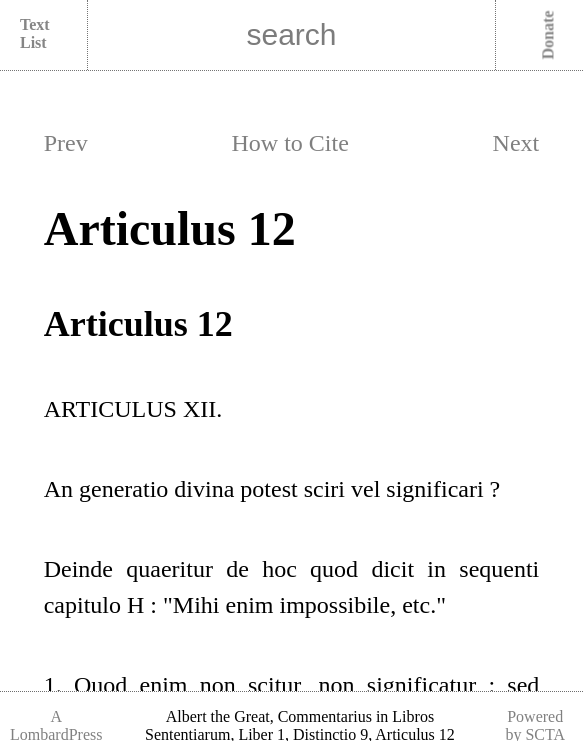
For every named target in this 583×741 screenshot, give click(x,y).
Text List (35, 33)
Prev (66, 143)
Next (516, 143)
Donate (548, 35)
